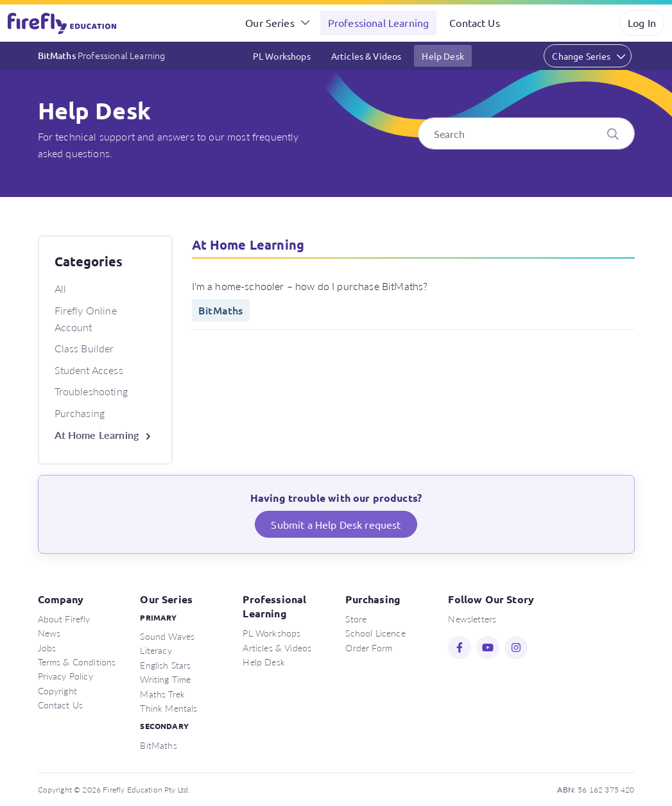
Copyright (57, 690)
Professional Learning (378, 22)
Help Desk (443, 56)
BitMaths (102, 55)
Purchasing (80, 413)
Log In (642, 22)
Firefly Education (63, 23)
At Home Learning (97, 435)
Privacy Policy (65, 676)
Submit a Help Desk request (336, 524)
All (60, 288)
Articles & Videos (366, 56)
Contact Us (475, 22)
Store (356, 619)
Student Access (89, 370)
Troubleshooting (91, 391)
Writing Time (165, 679)
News (49, 633)
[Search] (526, 133)
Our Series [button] (270, 22)
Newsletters (472, 619)
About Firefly (64, 619)
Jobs (47, 647)
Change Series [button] (581, 56)
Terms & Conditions (77, 662)
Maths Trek (162, 694)
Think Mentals (168, 708)
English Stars (165, 665)
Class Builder (84, 348)
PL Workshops (282, 56)
